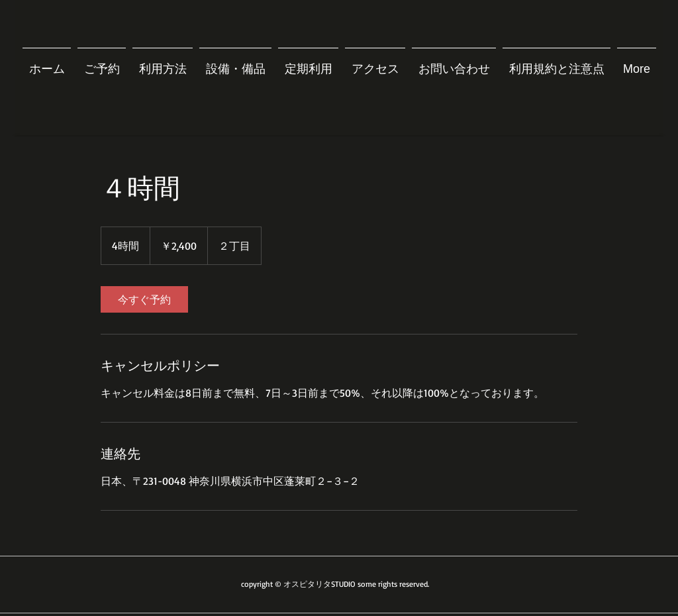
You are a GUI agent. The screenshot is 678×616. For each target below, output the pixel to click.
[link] (144, 299)
